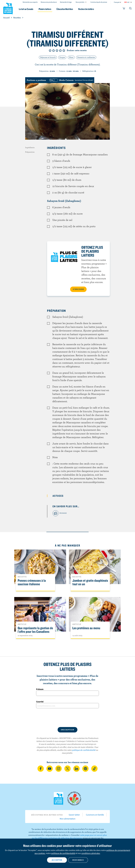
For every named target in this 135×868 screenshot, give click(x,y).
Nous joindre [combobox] (80, 2)
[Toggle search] (131, 9)
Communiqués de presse (99, 2)
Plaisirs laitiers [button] (45, 9)
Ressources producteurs (49, 2)
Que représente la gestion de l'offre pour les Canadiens (35, 630)
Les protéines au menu (86, 628)
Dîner (71, 57)
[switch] (71, 80)
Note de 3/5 (57, 50)
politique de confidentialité (84, 750)
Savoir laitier (74, 815)
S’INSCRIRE (78, 289)
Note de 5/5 (64, 50)
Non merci (78, 860)
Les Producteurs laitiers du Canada (8, 8)
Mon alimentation (68, 819)
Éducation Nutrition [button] (65, 9)
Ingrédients (30, 147)
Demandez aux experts (30, 2)
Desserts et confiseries (86, 57)
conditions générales (91, 853)
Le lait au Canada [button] (26, 9)
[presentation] (67, 718)
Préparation (30, 152)
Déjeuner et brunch (48, 57)
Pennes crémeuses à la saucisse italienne (32, 582)
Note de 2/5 (54, 50)
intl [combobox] (128, 2)
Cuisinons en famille (95, 815)
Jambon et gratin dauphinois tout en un (90, 582)
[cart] (124, 9)
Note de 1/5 (50, 50)
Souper (62, 57)
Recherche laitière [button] (86, 9)
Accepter (57, 860)
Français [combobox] (117, 2)
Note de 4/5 (60, 50)
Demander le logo (66, 2)
